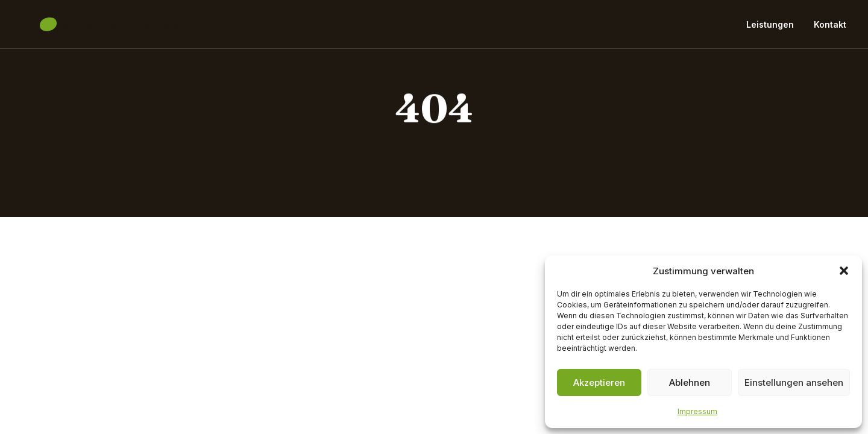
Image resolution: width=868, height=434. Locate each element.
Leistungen (770, 29)
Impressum (697, 411)
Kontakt (830, 29)
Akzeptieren (599, 382)
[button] (844, 271)
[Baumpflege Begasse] (91, 29)
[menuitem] (774, 29)
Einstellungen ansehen (794, 382)
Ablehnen (690, 382)
